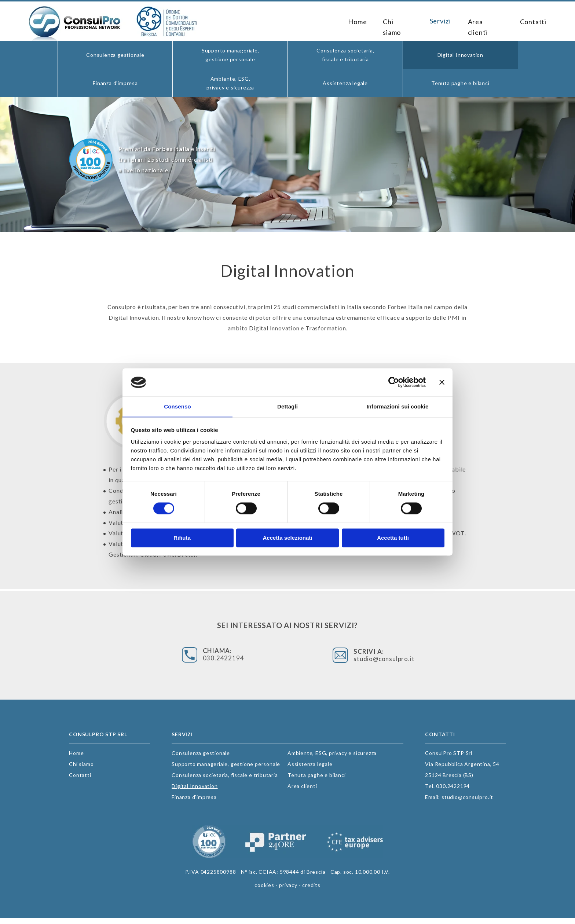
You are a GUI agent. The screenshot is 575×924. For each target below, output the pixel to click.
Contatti (533, 21)
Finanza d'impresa (115, 83)
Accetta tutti (393, 538)
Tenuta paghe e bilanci (460, 83)
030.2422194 (256, 660)
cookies (264, 891)
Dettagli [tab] (287, 406)
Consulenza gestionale (115, 55)
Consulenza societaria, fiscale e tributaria (345, 55)
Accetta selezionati (287, 538)
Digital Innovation (460, 55)
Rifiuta (182, 538)
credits (311, 891)
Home (350, 21)
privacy (288, 891)
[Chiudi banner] (442, 382)
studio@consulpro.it (350, 660)
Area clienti (484, 21)
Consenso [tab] (177, 406)
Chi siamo (393, 21)
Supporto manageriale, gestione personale (230, 55)
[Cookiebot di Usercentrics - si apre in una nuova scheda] (394, 382)
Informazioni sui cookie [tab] (398, 406)
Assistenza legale (345, 83)
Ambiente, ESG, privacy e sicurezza (230, 83)
